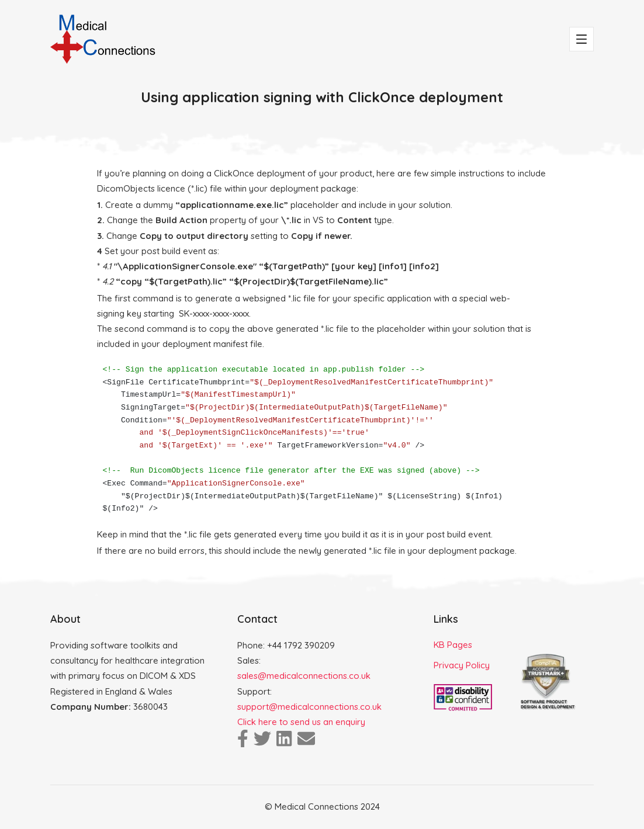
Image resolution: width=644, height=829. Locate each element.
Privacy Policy (462, 665)
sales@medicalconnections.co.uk (304, 676)
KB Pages (453, 645)
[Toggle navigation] (581, 39)
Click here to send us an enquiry (301, 722)
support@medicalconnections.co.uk (309, 707)
